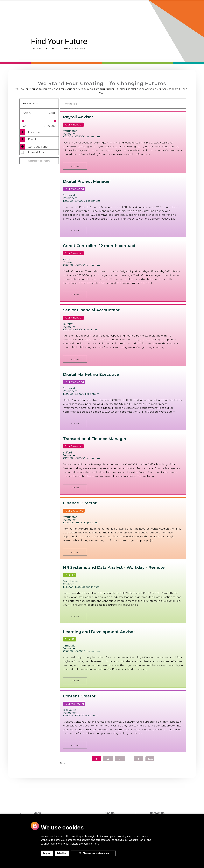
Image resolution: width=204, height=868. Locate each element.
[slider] (23, 121)
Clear (52, 113)
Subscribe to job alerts (39, 161)
